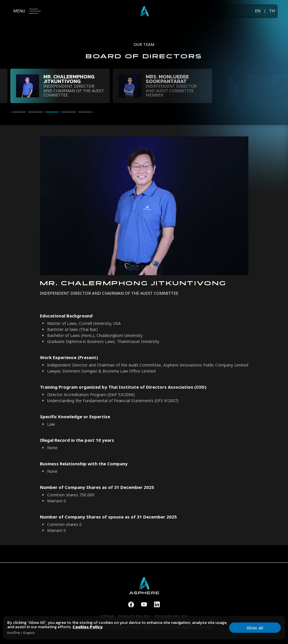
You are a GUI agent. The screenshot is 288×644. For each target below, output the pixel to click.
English (29, 633)
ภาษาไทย (14, 633)
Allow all (255, 628)
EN (258, 11)
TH (272, 11)
